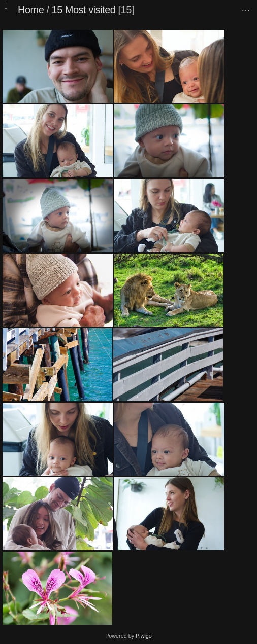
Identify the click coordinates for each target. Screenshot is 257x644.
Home (31, 10)
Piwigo (144, 636)
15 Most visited (84, 10)
